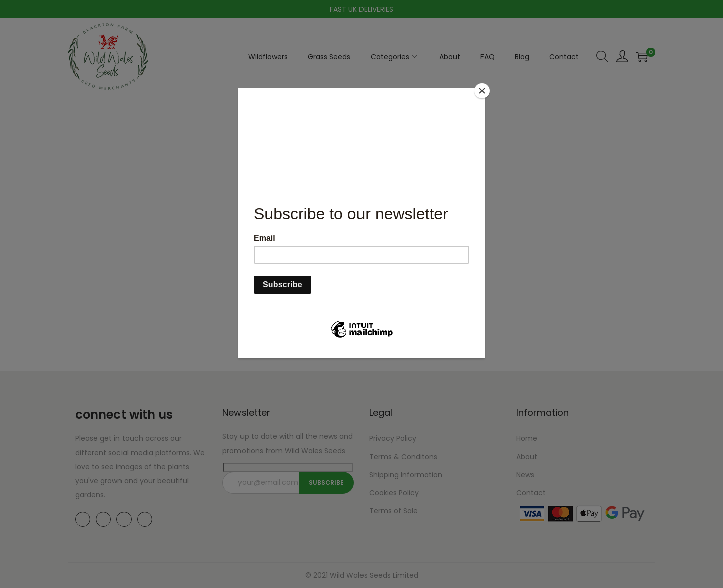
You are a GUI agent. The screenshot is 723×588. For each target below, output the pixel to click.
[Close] (482, 91)
